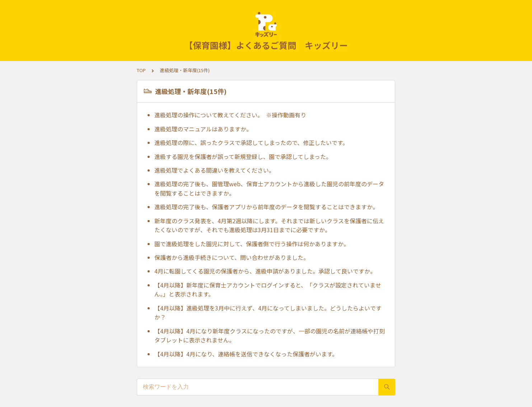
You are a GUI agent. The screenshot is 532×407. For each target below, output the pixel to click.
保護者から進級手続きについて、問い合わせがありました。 (232, 257)
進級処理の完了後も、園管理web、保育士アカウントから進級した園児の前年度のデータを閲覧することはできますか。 (269, 188)
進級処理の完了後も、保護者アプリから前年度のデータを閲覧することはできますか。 (266, 207)
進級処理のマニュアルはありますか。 (203, 129)
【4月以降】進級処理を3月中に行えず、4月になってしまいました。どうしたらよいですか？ (268, 313)
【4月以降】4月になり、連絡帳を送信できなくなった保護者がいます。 (246, 354)
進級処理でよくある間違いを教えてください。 (214, 170)
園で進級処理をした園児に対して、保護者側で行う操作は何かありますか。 (252, 244)
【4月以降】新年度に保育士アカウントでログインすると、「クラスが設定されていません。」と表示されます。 (268, 290)
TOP (141, 70)
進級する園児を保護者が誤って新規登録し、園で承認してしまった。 (243, 156)
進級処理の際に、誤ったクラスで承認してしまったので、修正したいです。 (251, 142)
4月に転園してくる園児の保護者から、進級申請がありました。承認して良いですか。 (265, 271)
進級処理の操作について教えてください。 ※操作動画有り (230, 115)
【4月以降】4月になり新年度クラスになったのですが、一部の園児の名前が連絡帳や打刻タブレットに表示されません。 (270, 336)
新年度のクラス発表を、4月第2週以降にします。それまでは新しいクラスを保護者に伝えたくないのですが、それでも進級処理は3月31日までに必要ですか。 (269, 225)
